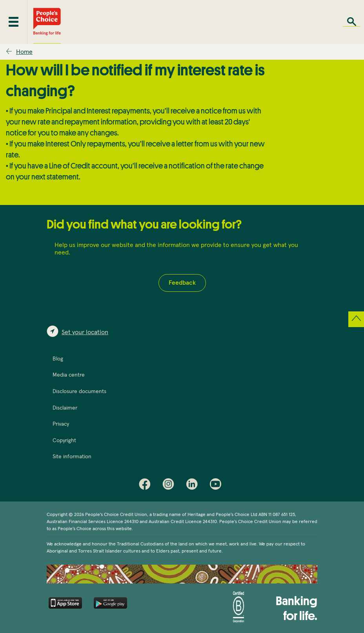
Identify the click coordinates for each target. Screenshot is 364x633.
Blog (58, 359)
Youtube (217, 486)
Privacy (61, 424)
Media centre (69, 375)
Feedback (182, 283)
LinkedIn (194, 486)
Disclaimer (65, 408)
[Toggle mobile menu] (14, 22)
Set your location (85, 332)
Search (351, 22)
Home (24, 52)
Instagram (170, 486)
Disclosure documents (79, 392)
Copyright (64, 441)
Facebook (147, 486)
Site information (72, 457)
